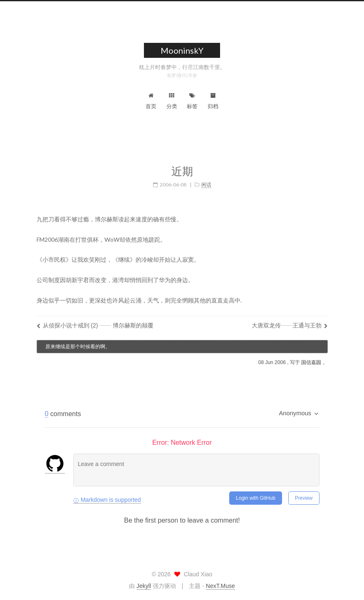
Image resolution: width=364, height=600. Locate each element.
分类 (172, 101)
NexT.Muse (220, 586)
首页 (151, 101)
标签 (192, 101)
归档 (213, 101)
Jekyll (144, 586)
